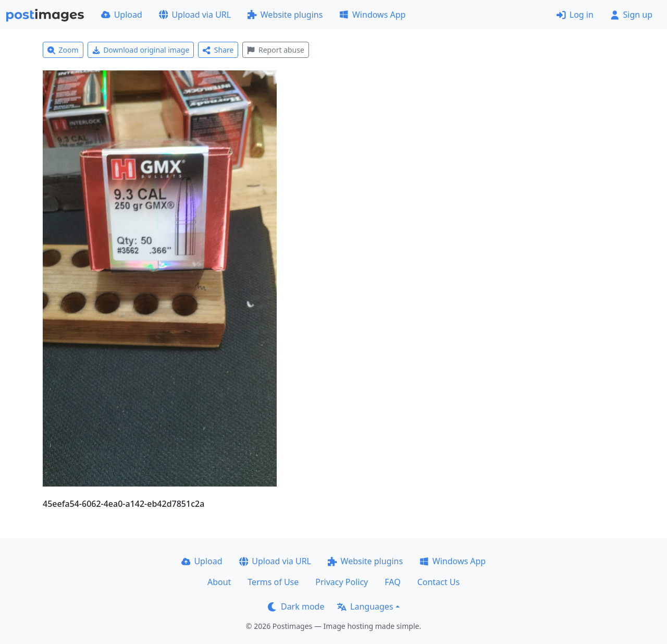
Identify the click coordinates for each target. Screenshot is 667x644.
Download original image (141, 50)
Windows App (372, 15)
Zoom (63, 50)
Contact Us (439, 582)
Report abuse (275, 50)
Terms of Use (273, 582)
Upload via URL (195, 15)
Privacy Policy (342, 582)
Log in (575, 15)
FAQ (392, 582)
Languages (365, 606)
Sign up (631, 15)
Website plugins (285, 15)
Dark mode (296, 606)
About (219, 582)
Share (218, 50)
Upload (122, 15)
